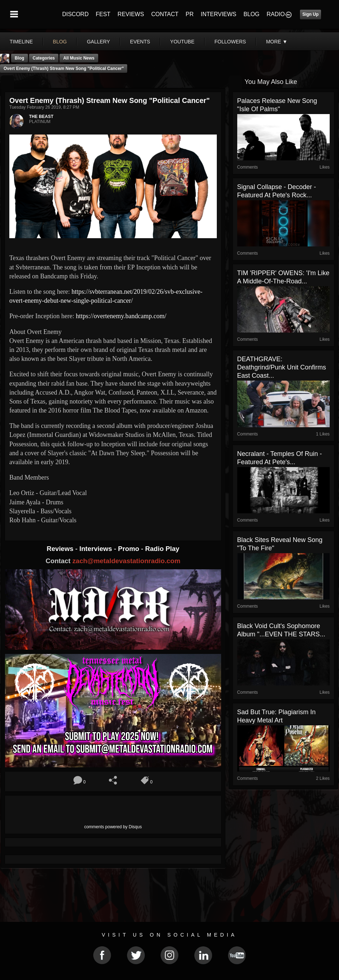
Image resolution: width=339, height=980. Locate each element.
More (277, 42)
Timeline (21, 42)
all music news (79, 58)
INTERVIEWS (218, 14)
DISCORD (75, 14)
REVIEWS (131, 14)
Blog (20, 58)
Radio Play (162, 549)
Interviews (96, 549)
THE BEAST (41, 117)
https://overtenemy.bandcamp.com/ (121, 316)
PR (190, 14)
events (140, 42)
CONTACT (165, 14)
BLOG (252, 14)
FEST (103, 14)
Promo (129, 549)
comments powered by (113, 827)
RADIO (276, 14)
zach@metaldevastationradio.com (126, 561)
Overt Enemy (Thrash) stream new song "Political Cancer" (64, 69)
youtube (182, 42)
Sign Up (311, 14)
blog (60, 42)
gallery (98, 42)
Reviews (61, 549)
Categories (44, 58)
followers (230, 42)
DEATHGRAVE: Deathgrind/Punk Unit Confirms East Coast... (282, 367)
